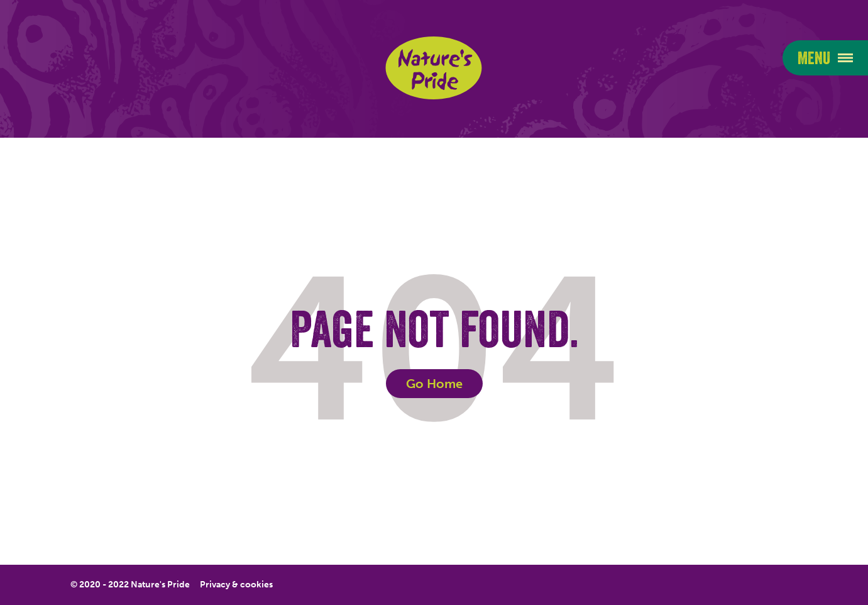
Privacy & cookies (236, 585)
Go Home (434, 384)
